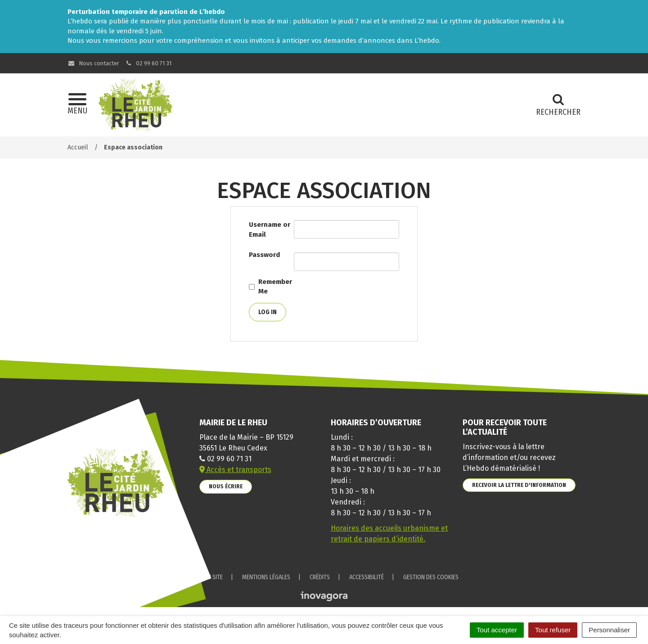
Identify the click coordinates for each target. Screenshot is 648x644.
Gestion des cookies (431, 577)
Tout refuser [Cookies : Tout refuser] (553, 630)
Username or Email (270, 229)
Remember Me (275, 286)
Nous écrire (226, 486)
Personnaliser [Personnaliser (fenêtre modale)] (609, 630)
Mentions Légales (266, 577)
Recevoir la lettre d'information (519, 485)
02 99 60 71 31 (148, 63)
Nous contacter (93, 63)
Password (264, 255)
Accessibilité (367, 577)
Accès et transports (235, 470)
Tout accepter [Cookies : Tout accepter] (497, 630)
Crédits (320, 577)
